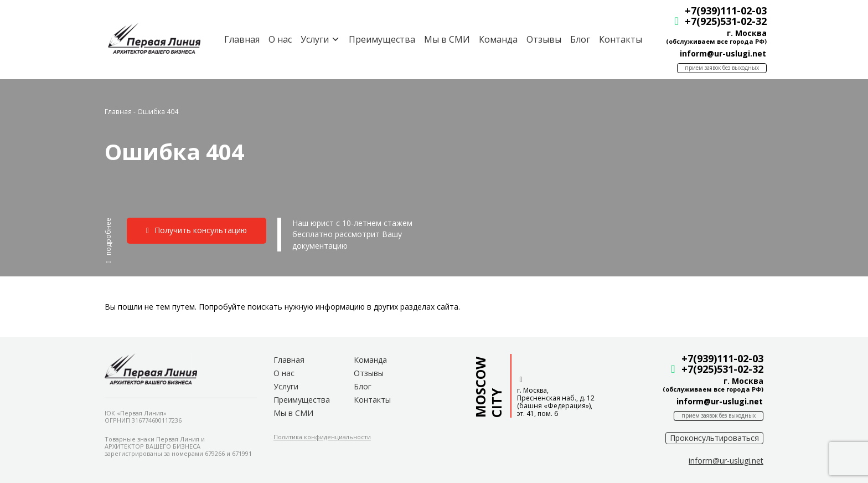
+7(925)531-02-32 (722, 21)
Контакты (617, 39)
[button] (108, 240)
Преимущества (379, 39)
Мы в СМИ (444, 39)
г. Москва (743, 33)
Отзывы (541, 39)
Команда (495, 39)
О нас (277, 39)
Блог (577, 39)
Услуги (286, 386)
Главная (239, 39)
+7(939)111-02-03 (722, 11)
